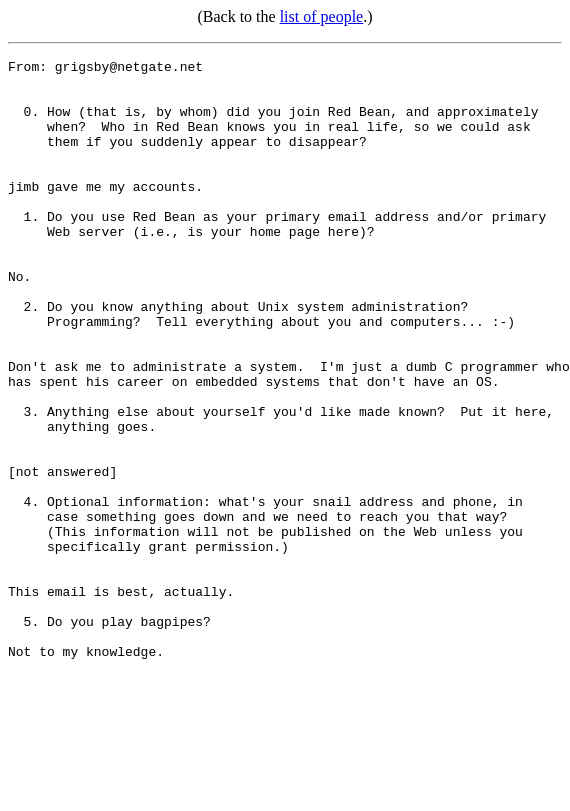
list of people (322, 16)
